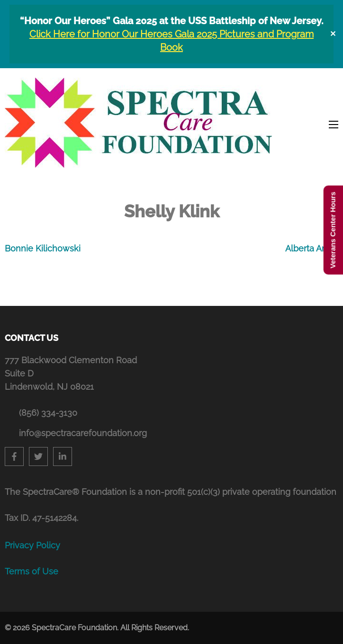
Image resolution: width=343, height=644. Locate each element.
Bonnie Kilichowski (43, 248)
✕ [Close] (333, 34)
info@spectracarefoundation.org (83, 433)
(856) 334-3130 (48, 413)
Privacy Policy (32, 545)
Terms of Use (32, 571)
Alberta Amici (312, 248)
